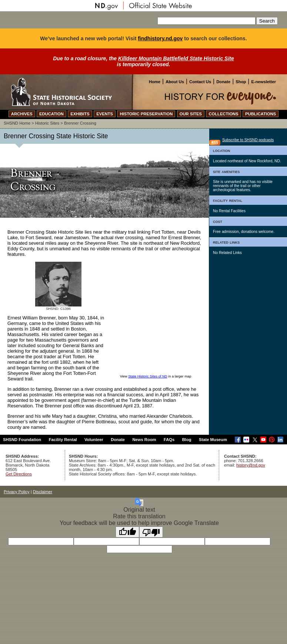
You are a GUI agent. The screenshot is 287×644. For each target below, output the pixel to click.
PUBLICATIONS (261, 114)
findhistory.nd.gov (160, 38)
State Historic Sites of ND (148, 376)
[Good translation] (127, 532)
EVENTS (105, 114)
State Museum (213, 440)
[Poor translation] (151, 532)
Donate (223, 82)
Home (155, 82)
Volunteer (94, 440)
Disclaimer (43, 492)
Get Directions (19, 474)
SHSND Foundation (22, 440)
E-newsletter (263, 82)
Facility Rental (63, 440)
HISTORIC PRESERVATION (146, 114)
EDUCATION (51, 114)
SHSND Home (17, 123)
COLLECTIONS (223, 114)
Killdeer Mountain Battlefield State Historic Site (176, 58)
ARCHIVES (22, 114)
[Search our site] (206, 21)
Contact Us (200, 82)
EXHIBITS (80, 114)
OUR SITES (191, 114)
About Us (175, 82)
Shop (241, 82)
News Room (144, 440)
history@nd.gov (251, 465)
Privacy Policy (17, 492)
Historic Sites (47, 123)
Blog (187, 440)
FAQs (169, 440)
